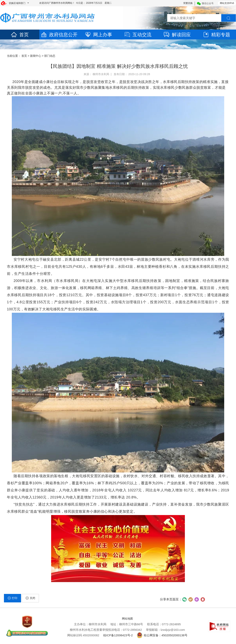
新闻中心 (36, 56)
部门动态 (50, 56)
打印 (12, 598)
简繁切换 (188, 3)
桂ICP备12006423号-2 (118, 635)
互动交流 (138, 35)
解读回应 (177, 35)
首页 (20, 35)
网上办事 (98, 35)
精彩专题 (216, 35)
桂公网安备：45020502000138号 (162, 635)
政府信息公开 (59, 35)
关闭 (30, 598)
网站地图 (127, 619)
